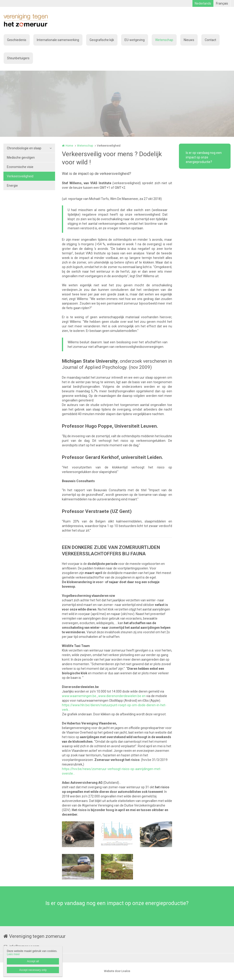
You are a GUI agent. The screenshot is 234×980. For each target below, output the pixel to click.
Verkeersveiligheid (20, 176)
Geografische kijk (102, 40)
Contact (210, 40)
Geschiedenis (17, 40)
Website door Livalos (117, 971)
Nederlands (203, 3)
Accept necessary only (33, 970)
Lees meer (13, 954)
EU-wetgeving (135, 40)
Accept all (33, 961)
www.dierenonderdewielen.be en (122, 696)
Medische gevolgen (21, 158)
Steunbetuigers (18, 58)
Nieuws (189, 40)
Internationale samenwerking (58, 40)
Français (222, 3)
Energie (12, 186)
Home (69, 146)
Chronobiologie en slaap (24, 148)
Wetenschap (164, 40)
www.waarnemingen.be (79, 696)
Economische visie (20, 167)
